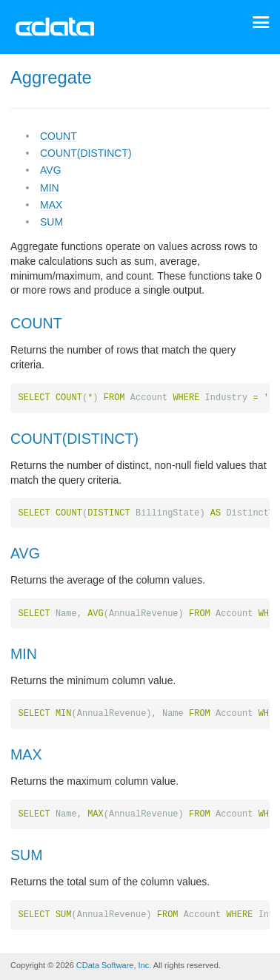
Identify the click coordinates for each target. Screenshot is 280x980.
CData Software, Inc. (114, 965)
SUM (51, 222)
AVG (51, 170)
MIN (50, 188)
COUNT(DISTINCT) (86, 153)
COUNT (59, 136)
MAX (51, 205)
